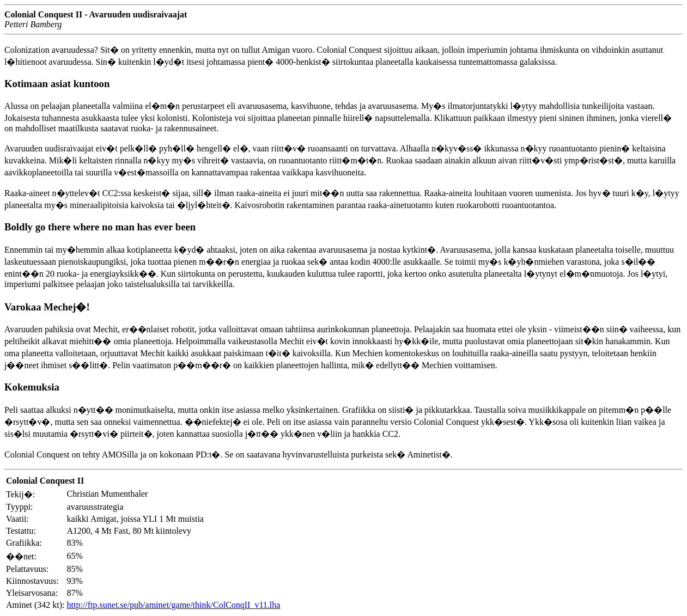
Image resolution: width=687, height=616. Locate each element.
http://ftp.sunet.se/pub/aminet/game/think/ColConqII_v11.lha (174, 605)
